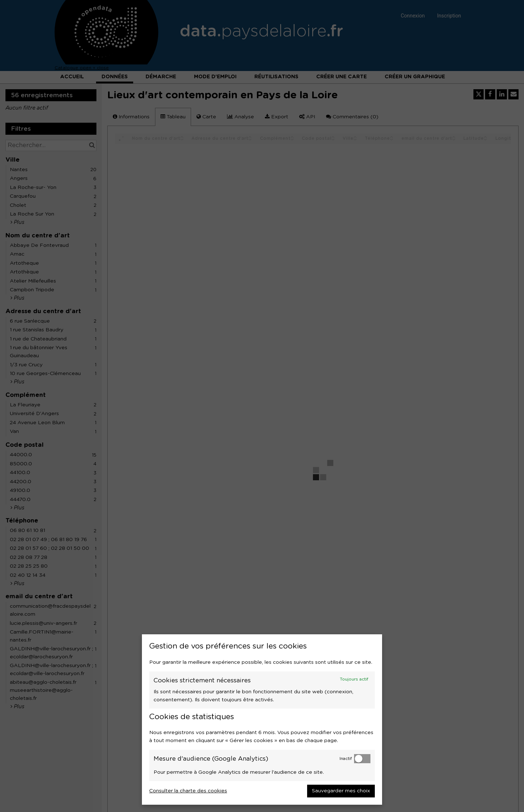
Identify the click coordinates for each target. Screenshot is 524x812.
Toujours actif (354, 679)
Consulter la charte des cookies (188, 791)
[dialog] (262, 720)
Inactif (346, 759)
